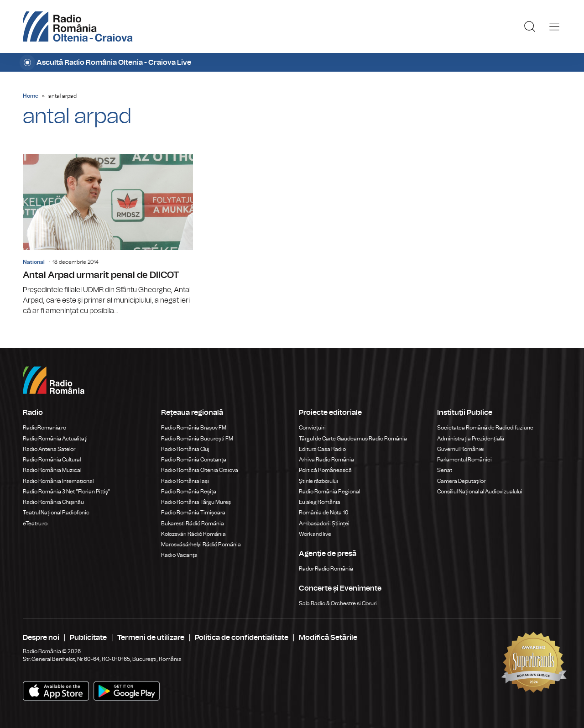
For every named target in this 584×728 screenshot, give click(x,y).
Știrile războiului (318, 481)
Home (31, 96)
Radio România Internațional (58, 481)
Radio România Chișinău (53, 502)
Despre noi (41, 638)
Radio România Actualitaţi (55, 439)
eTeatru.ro (35, 524)
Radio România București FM (197, 439)
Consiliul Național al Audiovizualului (480, 492)
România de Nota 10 (324, 513)
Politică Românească (325, 470)
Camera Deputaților (461, 481)
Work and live (315, 534)
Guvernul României (461, 449)
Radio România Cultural (52, 460)
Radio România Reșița (189, 492)
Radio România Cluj (185, 449)
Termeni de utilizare (151, 638)
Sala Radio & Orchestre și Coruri (338, 603)
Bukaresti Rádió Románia (193, 524)
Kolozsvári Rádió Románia (193, 534)
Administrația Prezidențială (471, 439)
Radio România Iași (185, 481)
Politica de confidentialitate (242, 638)
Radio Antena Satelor (49, 449)
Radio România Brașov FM (194, 428)
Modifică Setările (328, 638)
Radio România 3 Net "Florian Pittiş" (66, 492)
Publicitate (88, 638)
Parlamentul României (464, 460)
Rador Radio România (326, 569)
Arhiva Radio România (326, 460)
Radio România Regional (329, 492)
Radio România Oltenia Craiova (200, 470)
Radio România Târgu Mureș (196, 502)
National (34, 262)
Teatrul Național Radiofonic (56, 513)
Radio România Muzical (52, 470)
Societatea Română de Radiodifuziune (485, 428)
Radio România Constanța (194, 460)
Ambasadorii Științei (324, 524)
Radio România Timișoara (193, 513)
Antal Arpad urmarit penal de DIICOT (108, 235)
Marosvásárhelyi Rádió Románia (201, 545)
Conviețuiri (312, 428)
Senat (445, 470)
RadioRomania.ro (44, 428)
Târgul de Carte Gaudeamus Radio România (353, 439)
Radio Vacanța (179, 555)
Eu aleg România (320, 502)
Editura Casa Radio (322, 449)
